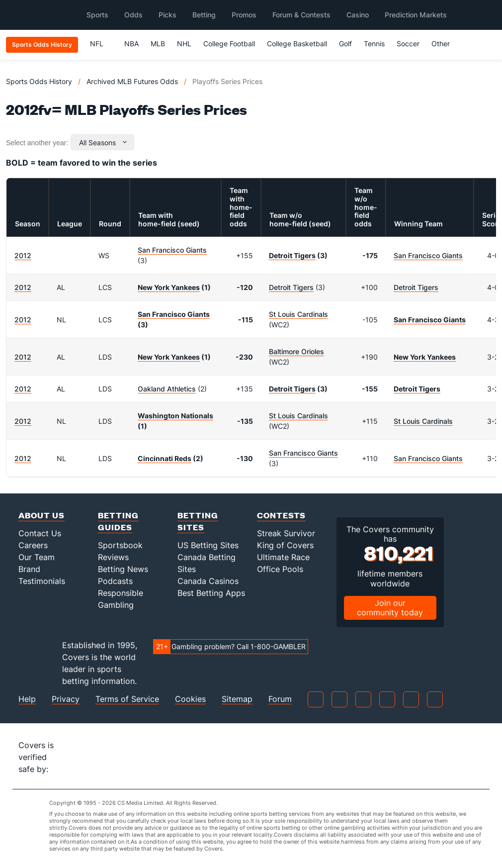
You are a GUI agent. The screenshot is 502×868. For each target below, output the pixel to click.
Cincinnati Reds (165, 458)
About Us (42, 515)
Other (445, 44)
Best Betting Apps (211, 593)
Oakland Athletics (167, 389)
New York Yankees (169, 287)
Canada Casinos (208, 581)
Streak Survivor (286, 533)
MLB (158, 44)
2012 (23, 255)
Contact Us (40, 533)
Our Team (37, 557)
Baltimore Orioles (296, 351)
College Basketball (297, 44)
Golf (345, 44)
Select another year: (37, 143)
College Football (229, 44)
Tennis (374, 44)
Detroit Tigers (292, 255)
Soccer (408, 44)
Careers (33, 545)
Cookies (190, 699)
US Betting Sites (208, 545)
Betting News (123, 569)
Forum (280, 699)
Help (27, 699)
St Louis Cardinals (298, 314)
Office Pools (280, 569)
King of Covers (285, 545)
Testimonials (42, 581)
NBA (131, 44)
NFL (101, 44)
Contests (281, 515)
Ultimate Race (283, 557)
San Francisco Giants (172, 250)
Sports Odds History (39, 81)
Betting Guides (118, 521)
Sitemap (237, 699)
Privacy (66, 699)
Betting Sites (198, 521)
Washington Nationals (175, 416)
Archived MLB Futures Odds (132, 81)
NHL (184, 44)
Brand (29, 569)
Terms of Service (127, 699)
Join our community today (390, 608)
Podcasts (115, 581)
